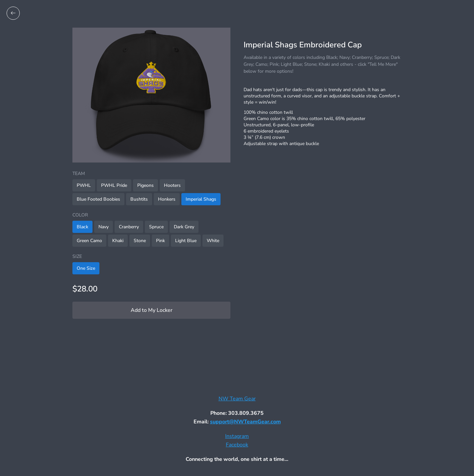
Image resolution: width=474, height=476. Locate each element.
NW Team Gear (237, 399)
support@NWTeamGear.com (245, 422)
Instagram (237, 436)
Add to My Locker (152, 310)
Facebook (237, 445)
